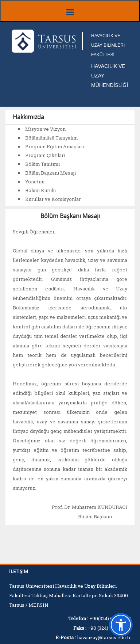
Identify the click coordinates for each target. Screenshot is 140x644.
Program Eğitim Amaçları (55, 146)
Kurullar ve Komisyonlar (53, 199)
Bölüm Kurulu (40, 190)
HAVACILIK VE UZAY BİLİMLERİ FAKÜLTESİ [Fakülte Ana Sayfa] (108, 45)
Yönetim (35, 182)
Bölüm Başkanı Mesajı (50, 173)
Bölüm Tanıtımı (42, 164)
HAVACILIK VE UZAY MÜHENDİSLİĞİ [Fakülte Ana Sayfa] (110, 76)
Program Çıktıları (45, 155)
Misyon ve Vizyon (45, 129)
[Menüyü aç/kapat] (70, 11)
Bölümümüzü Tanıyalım (51, 138)
